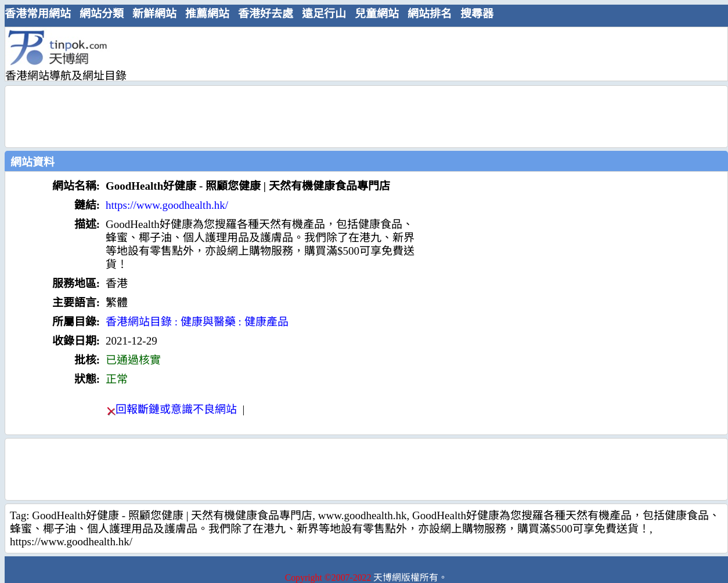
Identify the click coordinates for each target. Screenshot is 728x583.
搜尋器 (477, 14)
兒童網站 (377, 14)
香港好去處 (266, 14)
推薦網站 (207, 14)
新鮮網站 (154, 14)
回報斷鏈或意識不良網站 (176, 409)
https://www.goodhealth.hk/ (167, 205)
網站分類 (102, 14)
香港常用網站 (38, 14)
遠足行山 (324, 14)
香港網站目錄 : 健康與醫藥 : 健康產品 (197, 322)
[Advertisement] (362, 53)
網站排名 (430, 14)
